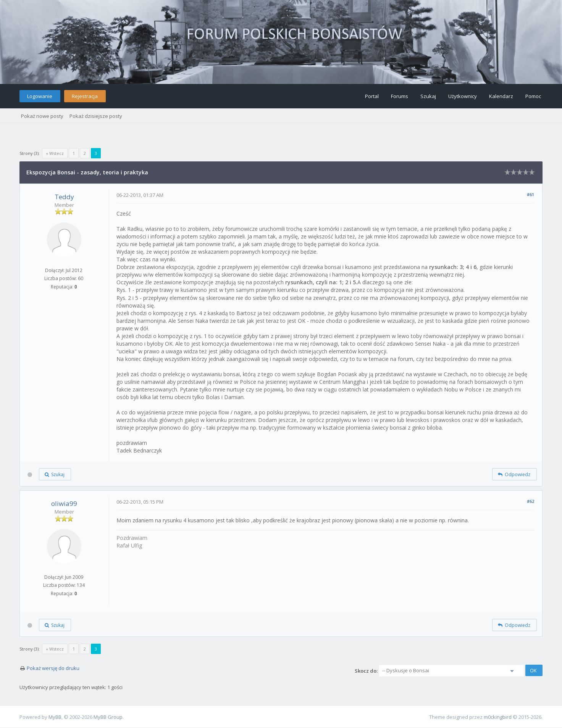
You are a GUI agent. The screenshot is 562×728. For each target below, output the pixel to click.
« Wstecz (55, 153)
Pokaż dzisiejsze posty (96, 116)
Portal (372, 96)
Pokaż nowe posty (42, 116)
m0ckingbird (498, 717)
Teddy (64, 197)
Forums (400, 96)
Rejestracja (85, 96)
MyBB (55, 717)
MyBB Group (108, 717)
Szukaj (428, 96)
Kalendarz (501, 96)
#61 (531, 194)
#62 (531, 501)
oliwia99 (64, 503)
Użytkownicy (463, 96)
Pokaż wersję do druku (53, 668)
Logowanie (40, 96)
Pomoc (533, 96)
